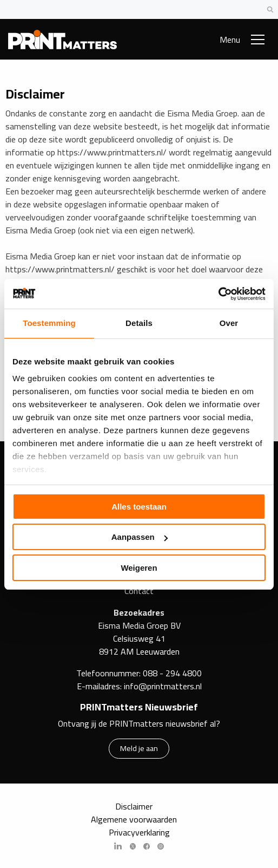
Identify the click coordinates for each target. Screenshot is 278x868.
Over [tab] (229, 323)
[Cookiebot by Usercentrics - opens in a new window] (218, 294)
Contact (139, 591)
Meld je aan (139, 748)
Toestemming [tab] (49, 323)
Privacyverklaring (139, 832)
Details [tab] (139, 323)
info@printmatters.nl (163, 686)
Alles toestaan (139, 507)
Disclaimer (134, 806)
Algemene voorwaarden (134, 819)
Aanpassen (140, 537)
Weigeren (139, 568)
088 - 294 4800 (172, 673)
